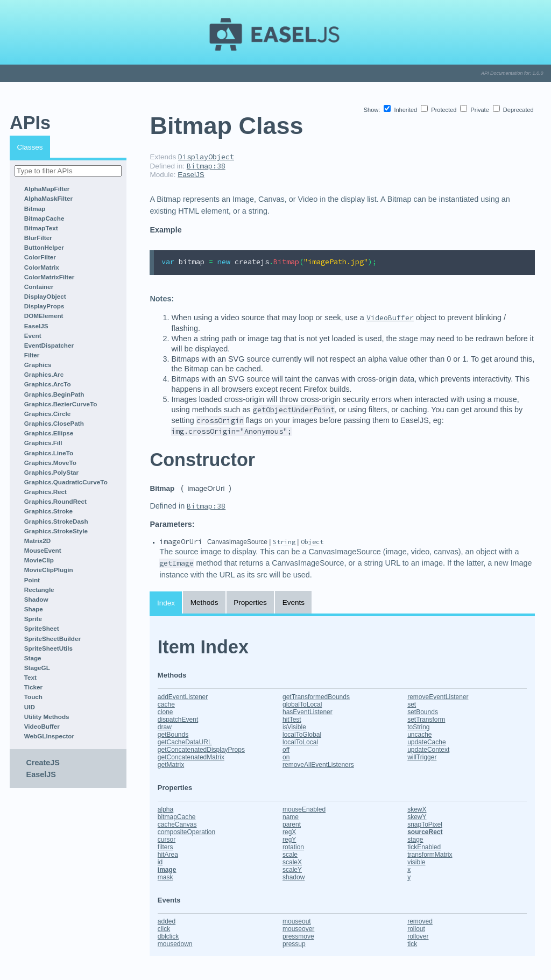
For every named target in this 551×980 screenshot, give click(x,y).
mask (165, 877)
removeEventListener (438, 697)
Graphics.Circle (47, 414)
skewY (417, 817)
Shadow (36, 599)
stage (415, 840)
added (167, 921)
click (164, 929)
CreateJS (43, 763)
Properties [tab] (250, 602)
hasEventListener (308, 712)
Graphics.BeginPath (54, 394)
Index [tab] (166, 603)
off (286, 750)
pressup (294, 944)
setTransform (426, 720)
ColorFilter (40, 257)
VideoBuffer (42, 726)
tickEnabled (424, 847)
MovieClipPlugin (49, 570)
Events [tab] (294, 602)
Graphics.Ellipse (49, 433)
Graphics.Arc (44, 374)
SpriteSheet (42, 628)
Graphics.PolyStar (51, 472)
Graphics (38, 365)
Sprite (33, 619)
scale (290, 855)
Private (475, 110)
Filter (32, 355)
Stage (33, 658)
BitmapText (41, 228)
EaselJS (36, 326)
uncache (419, 735)
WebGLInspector (49, 736)
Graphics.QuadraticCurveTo (66, 482)
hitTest (292, 720)
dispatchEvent (178, 720)
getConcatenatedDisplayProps (201, 750)
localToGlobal (302, 735)
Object (312, 542)
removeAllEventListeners (318, 765)
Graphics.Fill (43, 443)
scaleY (292, 870)
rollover (418, 936)
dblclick (168, 936)
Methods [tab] (204, 602)
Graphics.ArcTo (48, 384)
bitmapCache (177, 817)
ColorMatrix (42, 267)
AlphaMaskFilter (48, 198)
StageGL (37, 668)
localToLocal (300, 742)
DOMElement (44, 316)
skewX (417, 809)
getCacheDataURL (185, 742)
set (412, 704)
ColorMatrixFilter (50, 277)
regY (289, 840)
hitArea (168, 855)
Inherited (401, 110)
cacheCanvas (177, 824)
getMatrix (171, 765)
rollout (416, 929)
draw (165, 727)
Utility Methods (47, 717)
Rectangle (39, 590)
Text (30, 677)
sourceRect (425, 832)
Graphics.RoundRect (55, 501)
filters (165, 847)
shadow (294, 877)
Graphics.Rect (45, 492)
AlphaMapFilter (47, 189)
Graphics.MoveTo (50, 463)
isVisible (294, 727)
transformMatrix (430, 855)
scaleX (292, 862)
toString (418, 727)
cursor (167, 840)
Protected (439, 110)
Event (33, 336)
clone (165, 712)
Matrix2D (37, 541)
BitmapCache (44, 218)
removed (420, 921)
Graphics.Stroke (48, 511)
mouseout (297, 921)
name (291, 817)
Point (32, 580)
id (160, 862)
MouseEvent (43, 550)
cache (166, 704)
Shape (34, 609)
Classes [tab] (30, 147)
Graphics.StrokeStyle (56, 531)
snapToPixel (425, 824)
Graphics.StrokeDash (56, 521)
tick (412, 944)
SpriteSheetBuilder (52, 639)
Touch (33, 697)
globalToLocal (302, 704)
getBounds (173, 735)
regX (289, 832)
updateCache (426, 742)
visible (416, 862)
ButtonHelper (44, 247)
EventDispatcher (49, 345)
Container (39, 287)
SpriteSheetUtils (48, 648)
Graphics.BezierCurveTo (61, 404)
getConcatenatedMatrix (191, 757)
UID (30, 707)
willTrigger (422, 757)
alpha (165, 809)
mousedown (175, 944)
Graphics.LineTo (49, 453)
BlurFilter (38, 238)
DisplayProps (44, 306)
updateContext (428, 750)
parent (292, 824)
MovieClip (39, 560)
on (286, 757)
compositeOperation (186, 832)
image (167, 870)
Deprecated (513, 110)
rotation (293, 847)
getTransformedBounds (316, 697)
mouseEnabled (304, 809)
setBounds (423, 712)
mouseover (298, 929)
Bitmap (35, 209)
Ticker (33, 687)
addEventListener (183, 697)
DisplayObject (45, 296)
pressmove (298, 936)
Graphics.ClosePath (54, 423)
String (284, 542)
